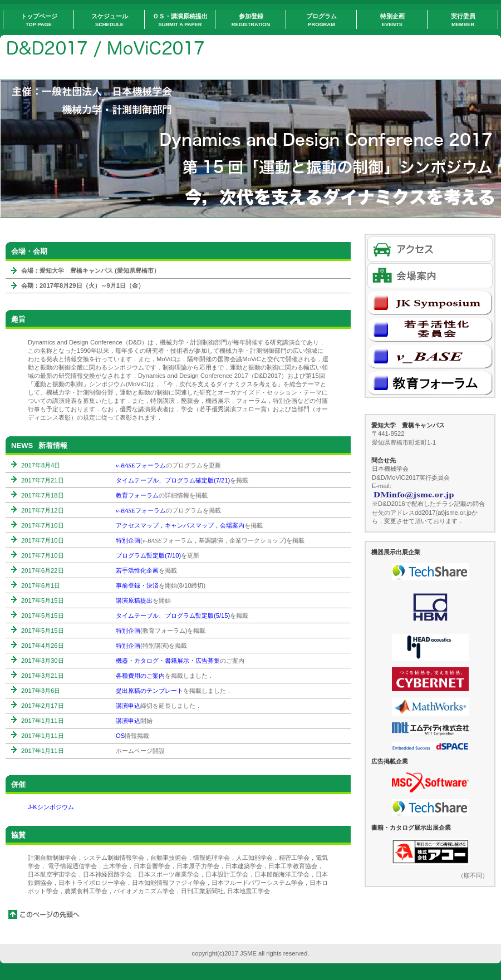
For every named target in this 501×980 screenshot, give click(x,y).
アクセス (430, 249)
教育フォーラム (137, 495)
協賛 (18, 835)
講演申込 (128, 706)
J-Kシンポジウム (51, 807)
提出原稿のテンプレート (149, 691)
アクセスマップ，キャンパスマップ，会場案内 (180, 525)
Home (117, 50)
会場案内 (430, 276)
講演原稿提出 (134, 600)
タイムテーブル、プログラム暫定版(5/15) (173, 615)
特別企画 (128, 540)
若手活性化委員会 (430, 329)
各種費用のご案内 (140, 676)
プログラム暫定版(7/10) (148, 555)
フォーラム (141, 465)
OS (120, 736)
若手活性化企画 (137, 570)
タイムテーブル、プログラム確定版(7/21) (173, 480)
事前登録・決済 (137, 585)
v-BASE (430, 356)
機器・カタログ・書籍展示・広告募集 (168, 661)
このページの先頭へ (45, 914)
